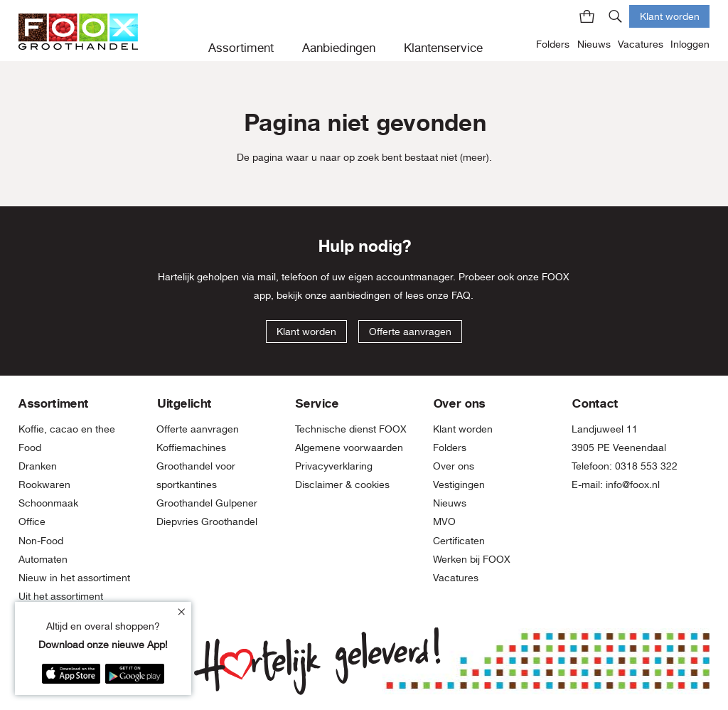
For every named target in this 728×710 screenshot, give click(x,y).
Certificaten (459, 541)
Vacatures (641, 44)
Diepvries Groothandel (207, 521)
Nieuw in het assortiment (74, 578)
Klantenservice (443, 48)
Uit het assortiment (61, 596)
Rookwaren (44, 484)
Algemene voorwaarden (349, 447)
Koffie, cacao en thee (67, 429)
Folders (553, 44)
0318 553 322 (646, 466)
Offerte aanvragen (410, 332)
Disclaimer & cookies (342, 484)
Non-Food (41, 541)
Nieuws (594, 44)
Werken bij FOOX (472, 559)
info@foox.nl (633, 484)
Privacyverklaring (334, 466)
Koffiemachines (191, 447)
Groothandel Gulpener (207, 503)
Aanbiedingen (339, 48)
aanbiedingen (360, 295)
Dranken (38, 466)
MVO (444, 521)
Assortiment (241, 48)
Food (30, 447)
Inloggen (690, 44)
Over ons (454, 466)
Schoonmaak (48, 503)
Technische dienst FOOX (351, 429)
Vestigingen (459, 484)
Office (32, 521)
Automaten (43, 559)
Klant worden (670, 16)
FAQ (461, 295)
